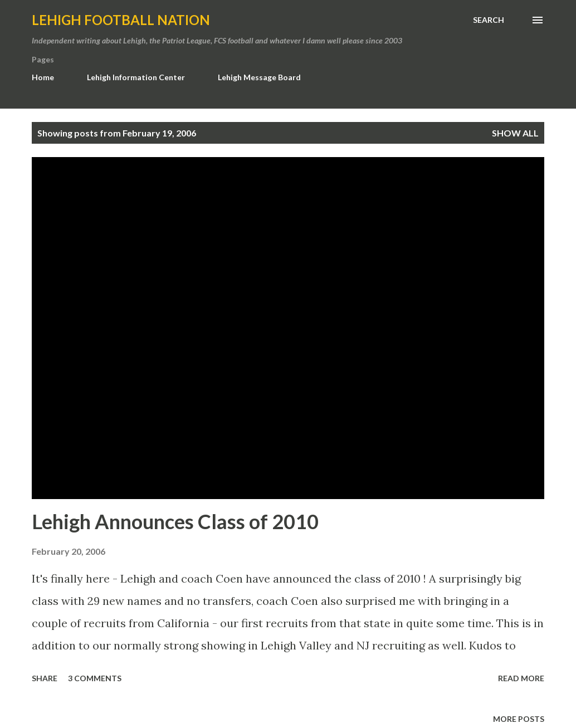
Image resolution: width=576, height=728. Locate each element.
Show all (515, 133)
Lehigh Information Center (136, 77)
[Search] (489, 20)
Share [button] (45, 678)
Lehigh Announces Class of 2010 (175, 521)
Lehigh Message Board (259, 77)
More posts (519, 719)
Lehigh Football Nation (121, 20)
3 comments (95, 678)
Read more (521, 678)
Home (43, 77)
